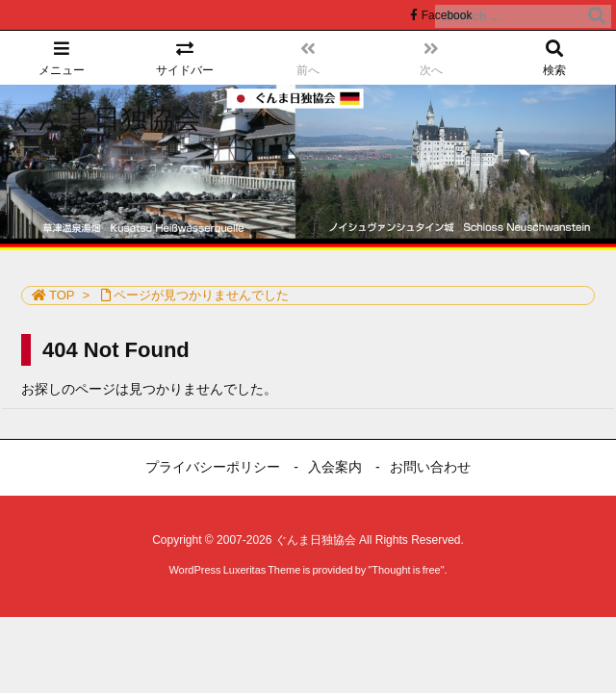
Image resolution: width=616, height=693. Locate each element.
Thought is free (406, 570)
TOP (62, 295)
